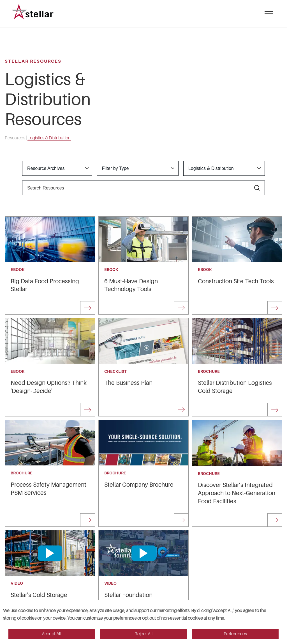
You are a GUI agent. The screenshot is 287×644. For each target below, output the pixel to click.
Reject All (144, 634)
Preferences (235, 634)
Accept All (52, 634)
